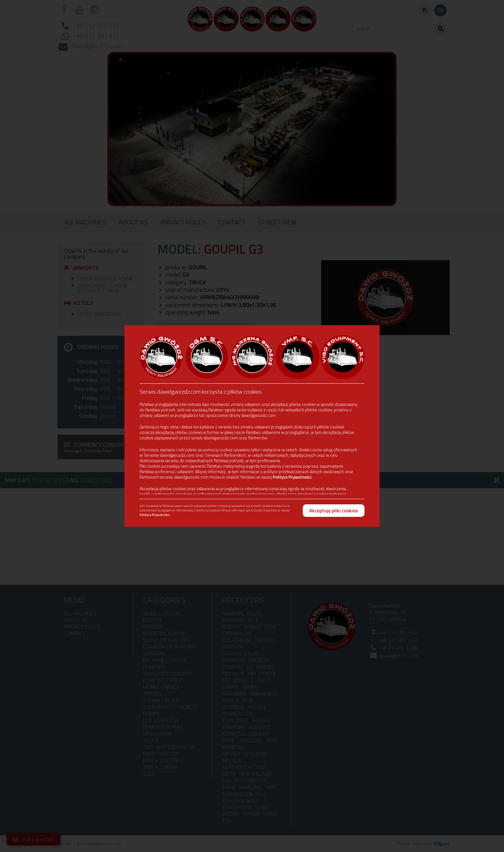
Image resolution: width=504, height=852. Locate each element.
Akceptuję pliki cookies (334, 511)
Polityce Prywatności (292, 477)
